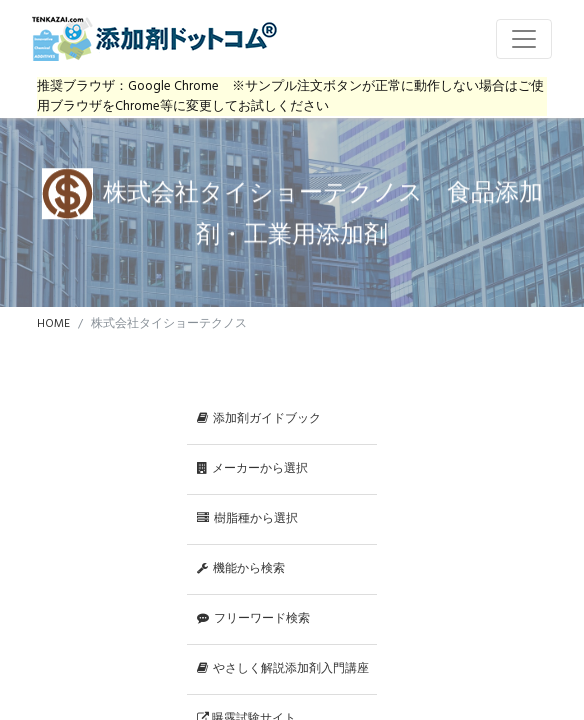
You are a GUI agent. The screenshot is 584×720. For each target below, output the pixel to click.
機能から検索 (241, 569)
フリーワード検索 (253, 619)
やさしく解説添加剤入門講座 (283, 669)
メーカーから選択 (252, 469)
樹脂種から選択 (247, 519)
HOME (53, 324)
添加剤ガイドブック (259, 419)
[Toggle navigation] (524, 39)
